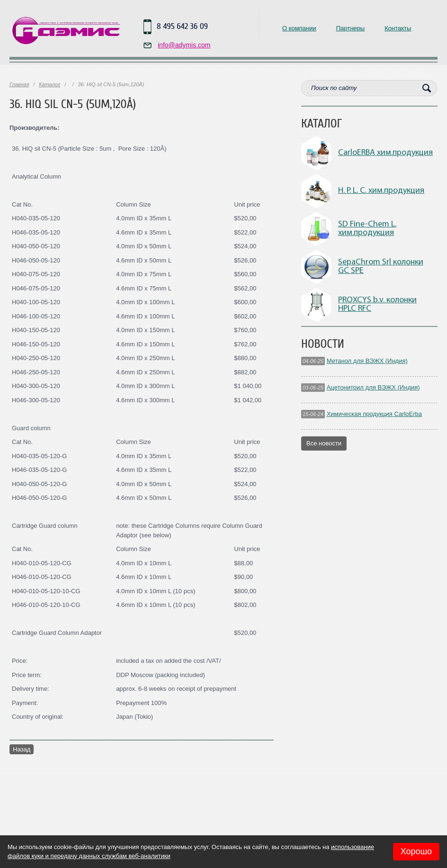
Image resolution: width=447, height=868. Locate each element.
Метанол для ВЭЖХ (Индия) (367, 361)
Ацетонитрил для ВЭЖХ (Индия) (373, 387)
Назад (22, 749)
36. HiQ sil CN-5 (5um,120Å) (73, 104)
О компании (299, 28)
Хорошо (416, 851)
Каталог (49, 84)
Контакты (398, 28)
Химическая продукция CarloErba (374, 414)
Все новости (324, 443)
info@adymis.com (184, 45)
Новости (323, 344)
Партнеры (350, 28)
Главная (19, 84)
